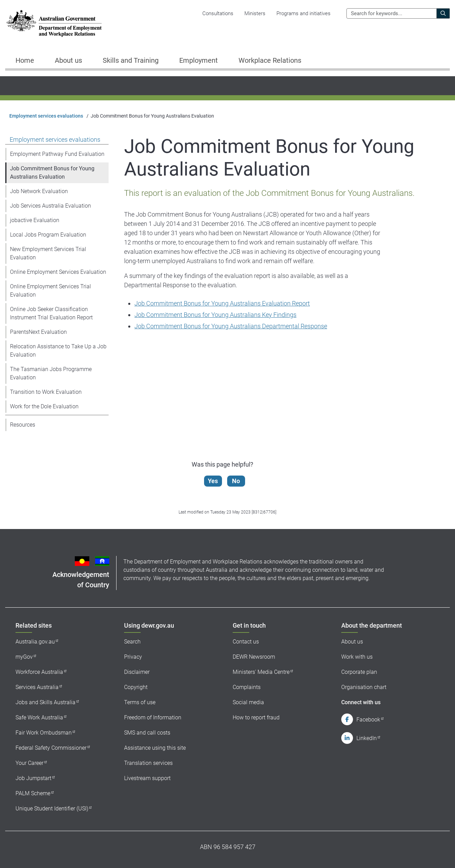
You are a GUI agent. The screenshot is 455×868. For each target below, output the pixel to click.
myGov (24, 657)
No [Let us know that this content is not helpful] (236, 481)
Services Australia (37, 687)
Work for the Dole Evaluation (44, 406)
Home (25, 60)
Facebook (368, 720)
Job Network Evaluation (39, 191)
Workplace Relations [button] (270, 60)
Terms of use (140, 702)
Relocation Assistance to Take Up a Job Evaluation (58, 351)
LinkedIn (367, 738)
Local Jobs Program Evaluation (48, 235)
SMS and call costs (147, 733)
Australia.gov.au (35, 642)
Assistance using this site (155, 748)
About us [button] (68, 60)
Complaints (247, 687)
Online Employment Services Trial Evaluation (50, 291)
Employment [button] (199, 60)
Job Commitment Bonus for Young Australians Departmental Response (231, 326)
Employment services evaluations (46, 116)
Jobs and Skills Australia (45, 702)
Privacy (133, 657)
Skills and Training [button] (131, 60)
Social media (248, 702)
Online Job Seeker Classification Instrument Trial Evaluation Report (51, 313)
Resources (23, 425)
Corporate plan (359, 672)
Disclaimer (137, 672)
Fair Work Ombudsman (44, 733)
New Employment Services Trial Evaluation (48, 253)
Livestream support (147, 778)
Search (132, 642)
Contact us (246, 642)
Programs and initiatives (304, 13)
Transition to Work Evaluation (46, 392)
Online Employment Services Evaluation (58, 272)
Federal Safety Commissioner (51, 748)
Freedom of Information (153, 717)
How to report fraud (256, 717)
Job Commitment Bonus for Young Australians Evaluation (52, 173)
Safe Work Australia (39, 717)
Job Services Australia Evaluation (50, 206)
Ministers (255, 13)
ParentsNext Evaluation (38, 332)
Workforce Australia (39, 672)
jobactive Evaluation (35, 220)
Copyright (136, 687)
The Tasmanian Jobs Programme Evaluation (51, 373)
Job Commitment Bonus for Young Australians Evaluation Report (222, 303)
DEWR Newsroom (254, 657)
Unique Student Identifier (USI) (52, 809)
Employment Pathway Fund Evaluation (57, 154)
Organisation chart (364, 687)
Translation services (148, 763)
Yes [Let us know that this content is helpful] (213, 481)
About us (352, 642)
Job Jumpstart (33, 778)
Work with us (357, 657)
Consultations (218, 13)
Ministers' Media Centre (261, 672)
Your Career (29, 763)
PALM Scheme (33, 793)
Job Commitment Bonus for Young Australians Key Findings (215, 315)
